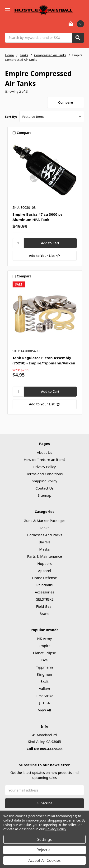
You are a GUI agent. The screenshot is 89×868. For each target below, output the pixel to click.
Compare (66, 102)
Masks (44, 549)
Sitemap (45, 495)
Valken (44, 689)
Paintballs (44, 585)
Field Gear (44, 606)
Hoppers (44, 563)
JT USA (44, 703)
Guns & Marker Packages (44, 521)
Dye (44, 660)
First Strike (44, 696)
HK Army (45, 638)
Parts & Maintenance (44, 556)
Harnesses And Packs (44, 535)
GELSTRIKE (45, 599)
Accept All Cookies (45, 860)
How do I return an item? (44, 460)
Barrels (45, 542)
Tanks (44, 528)
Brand (44, 613)
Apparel (44, 571)
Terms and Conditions (45, 474)
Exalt (45, 681)
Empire (45, 646)
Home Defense (44, 578)
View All (44, 710)
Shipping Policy (44, 481)
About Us (44, 452)
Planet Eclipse (44, 653)
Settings (44, 839)
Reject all (44, 850)
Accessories (45, 592)
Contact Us (44, 488)
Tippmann (45, 667)
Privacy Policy (44, 467)
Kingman (44, 674)
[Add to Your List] (45, 256)
